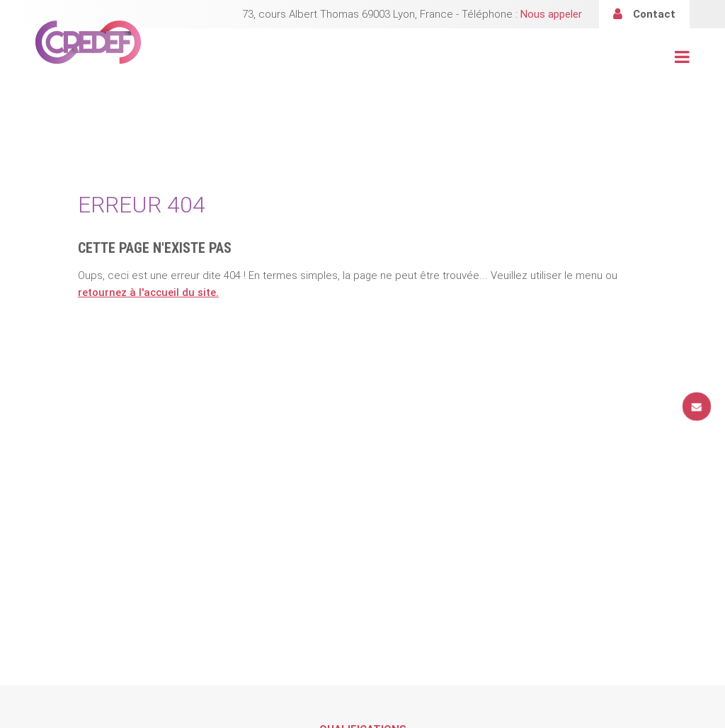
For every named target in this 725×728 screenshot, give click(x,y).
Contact (654, 14)
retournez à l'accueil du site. (148, 292)
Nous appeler (551, 14)
